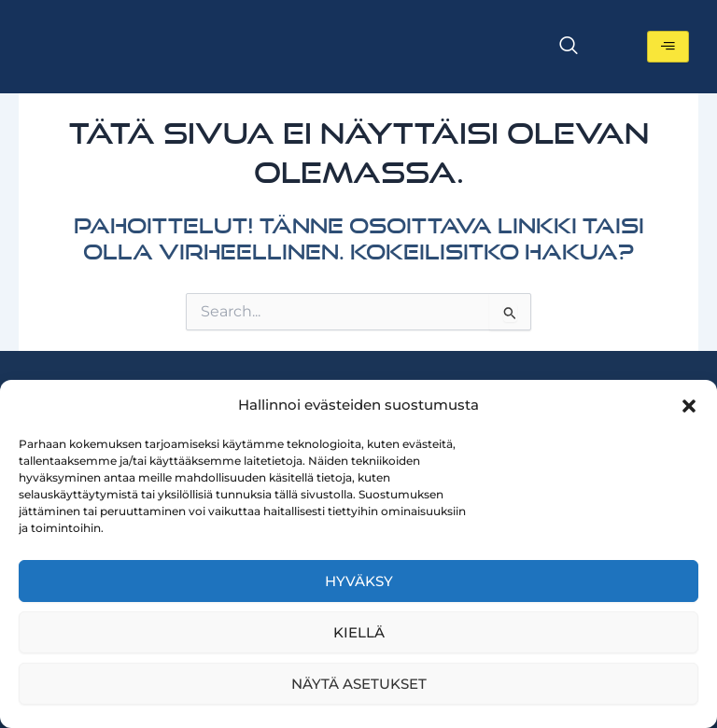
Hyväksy (359, 581)
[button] (689, 406)
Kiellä (359, 632)
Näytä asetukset (359, 684)
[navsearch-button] (569, 47)
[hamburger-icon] (668, 47)
